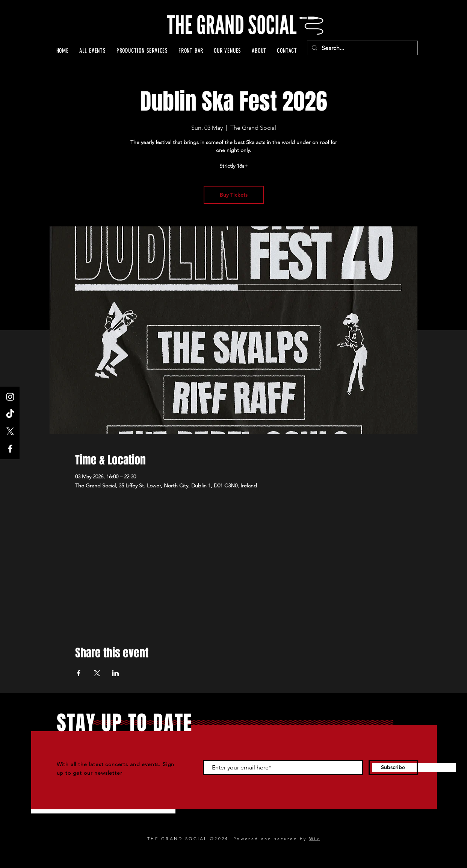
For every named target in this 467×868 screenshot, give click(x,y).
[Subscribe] (393, 768)
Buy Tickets (234, 195)
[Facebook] (10, 449)
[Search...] (362, 48)
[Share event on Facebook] (79, 673)
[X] (10, 431)
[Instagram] (10, 397)
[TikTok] (10, 414)
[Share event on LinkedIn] (116, 673)
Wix (314, 839)
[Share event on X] (97, 673)
